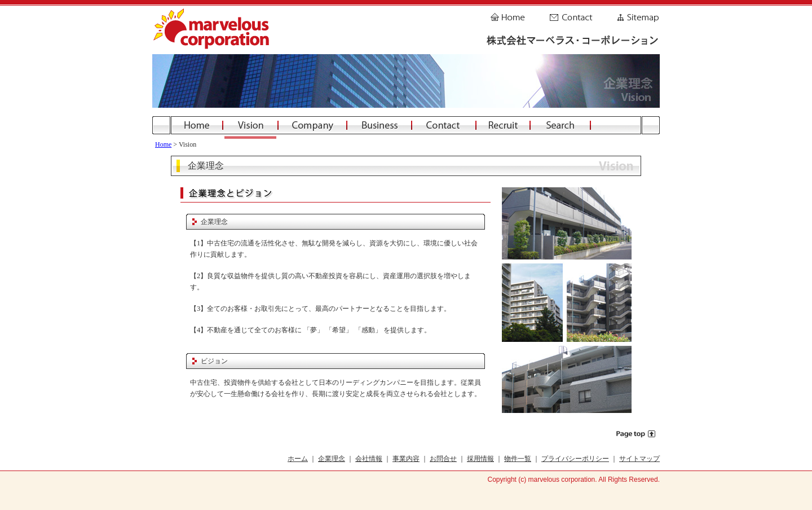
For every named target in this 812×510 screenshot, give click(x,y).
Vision (250, 125)
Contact (571, 14)
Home (510, 14)
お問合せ (443, 459)
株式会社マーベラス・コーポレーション (214, 30)
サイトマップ (639, 459)
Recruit (503, 125)
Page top (636, 434)
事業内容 (406, 459)
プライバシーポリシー (575, 459)
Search (560, 125)
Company (312, 125)
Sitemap (637, 14)
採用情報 (480, 459)
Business (379, 125)
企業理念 (332, 459)
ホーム (298, 459)
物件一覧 (518, 459)
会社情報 (369, 459)
